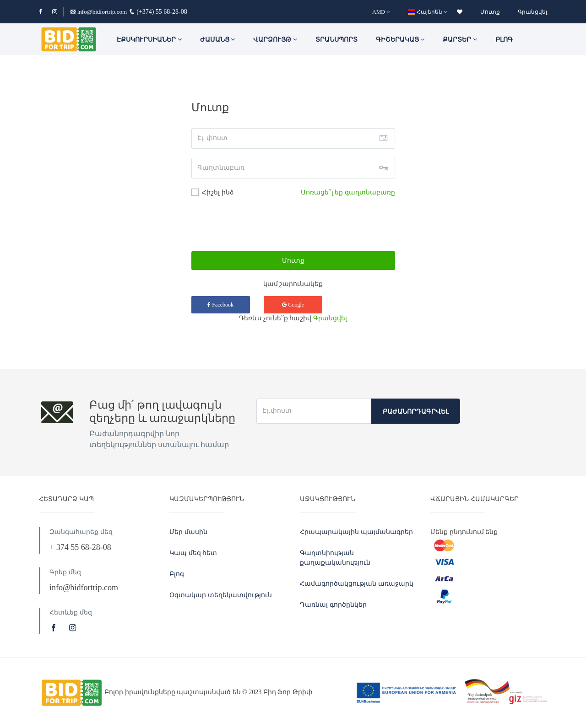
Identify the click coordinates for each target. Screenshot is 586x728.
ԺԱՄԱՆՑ (218, 40)
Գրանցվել (532, 12)
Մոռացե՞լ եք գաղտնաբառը (348, 192)
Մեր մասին (188, 532)
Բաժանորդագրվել (416, 412)
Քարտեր (460, 40)
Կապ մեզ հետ (193, 553)
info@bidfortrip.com (99, 12)
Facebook (220, 305)
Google (293, 305)
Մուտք (490, 12)
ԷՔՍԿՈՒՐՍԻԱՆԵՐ (149, 40)
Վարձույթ (275, 40)
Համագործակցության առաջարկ (357, 584)
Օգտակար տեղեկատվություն (221, 595)
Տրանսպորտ (336, 40)
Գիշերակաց (400, 40)
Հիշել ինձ (213, 192)
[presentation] (293, 224)
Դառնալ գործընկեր (333, 605)
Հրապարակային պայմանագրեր (356, 532)
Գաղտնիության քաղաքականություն (335, 558)
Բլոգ (504, 40)
